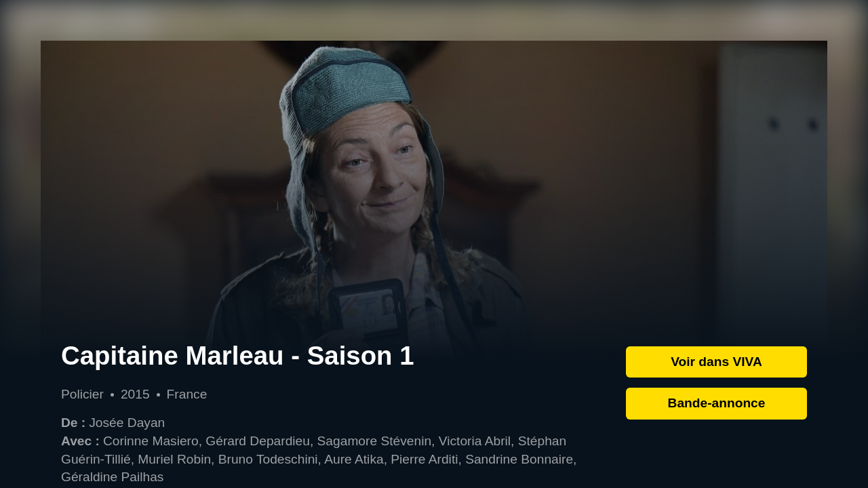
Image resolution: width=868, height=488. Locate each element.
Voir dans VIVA (716, 362)
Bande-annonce (717, 403)
